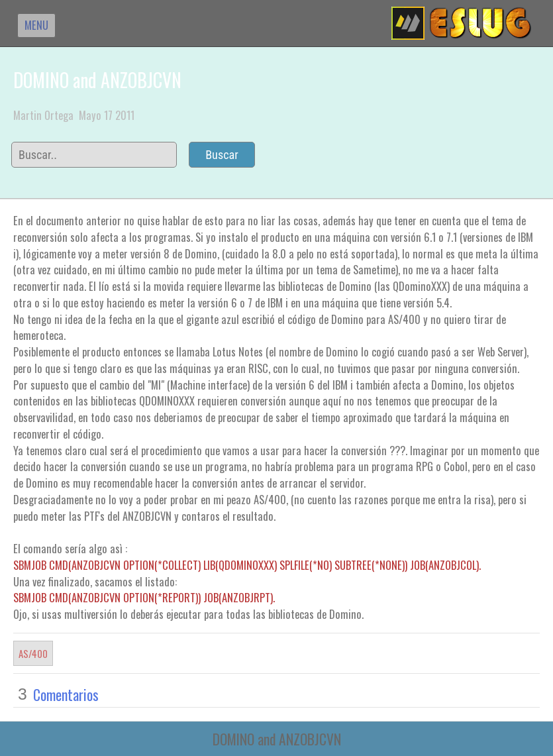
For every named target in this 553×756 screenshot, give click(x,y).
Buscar (222, 155)
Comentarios (66, 694)
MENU (36, 25)
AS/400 (33, 653)
